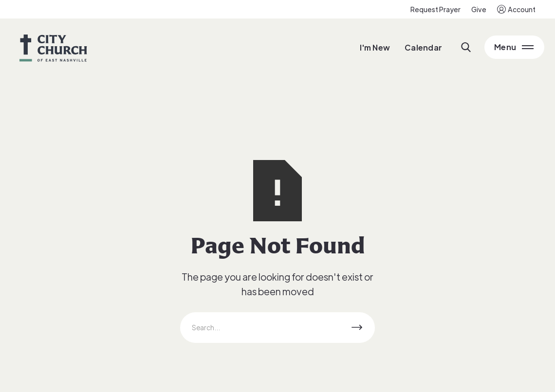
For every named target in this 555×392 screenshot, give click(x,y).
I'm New (375, 47)
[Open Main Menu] (514, 47)
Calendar (423, 47)
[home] (54, 47)
